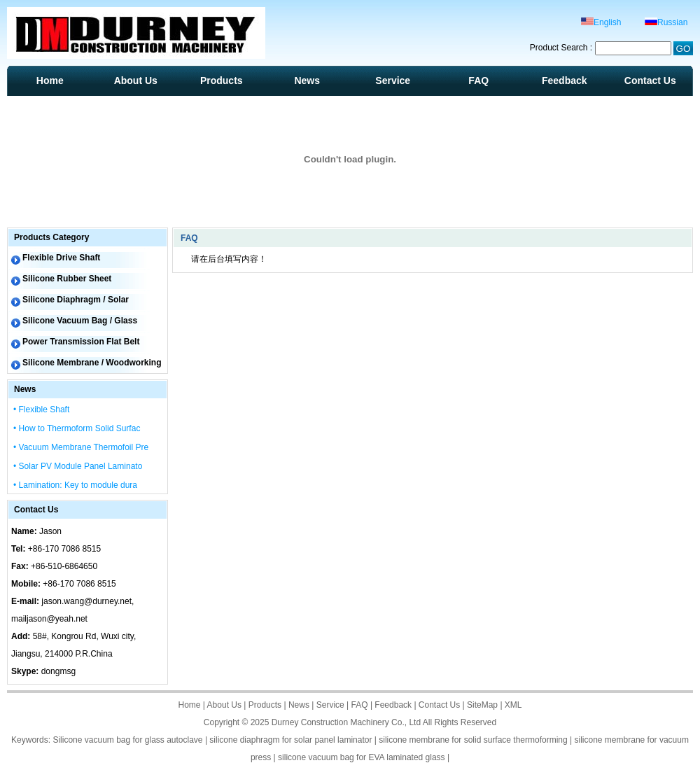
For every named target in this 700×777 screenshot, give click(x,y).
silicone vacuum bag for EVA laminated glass (362, 757)
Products (222, 80)
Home (50, 80)
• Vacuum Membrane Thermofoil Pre (81, 447)
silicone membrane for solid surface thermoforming (473, 740)
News (307, 80)
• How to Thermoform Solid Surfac (77, 428)
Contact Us (650, 80)
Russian (666, 22)
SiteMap (482, 705)
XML (513, 705)
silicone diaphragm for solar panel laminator (290, 740)
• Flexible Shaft (41, 409)
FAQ (478, 80)
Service (393, 80)
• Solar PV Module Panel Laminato (78, 466)
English (601, 22)
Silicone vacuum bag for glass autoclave (127, 740)
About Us (136, 80)
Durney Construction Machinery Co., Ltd (346, 722)
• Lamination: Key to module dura (75, 485)
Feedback (565, 80)
